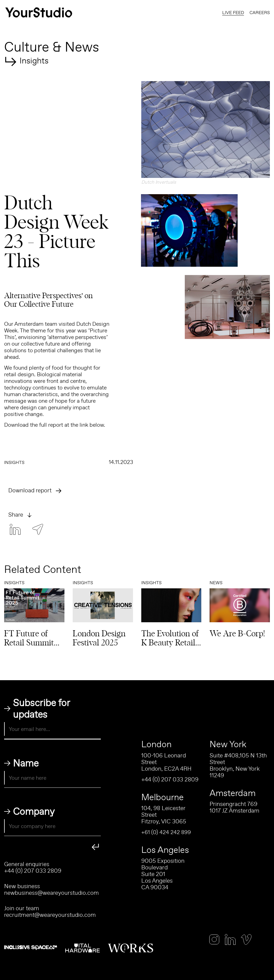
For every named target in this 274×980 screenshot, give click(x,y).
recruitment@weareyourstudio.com (50, 915)
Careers (260, 12)
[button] (206, 129)
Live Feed (233, 12)
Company (34, 811)
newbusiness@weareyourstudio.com (51, 893)
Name (26, 763)
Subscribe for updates (41, 708)
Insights (34, 59)
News (216, 583)
